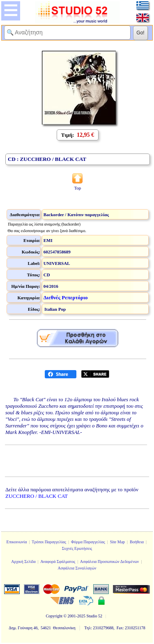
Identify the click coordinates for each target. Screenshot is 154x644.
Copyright (54, 616)
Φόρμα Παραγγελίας (88, 542)
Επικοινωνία (17, 542)
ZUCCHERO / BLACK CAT (37, 496)
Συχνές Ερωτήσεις (77, 548)
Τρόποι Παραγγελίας (49, 542)
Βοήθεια (137, 542)
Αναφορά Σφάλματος (58, 562)
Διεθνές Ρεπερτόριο (66, 297)
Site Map (117, 542)
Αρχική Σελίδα (23, 562)
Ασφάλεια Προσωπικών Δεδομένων (110, 562)
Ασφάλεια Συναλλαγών (77, 568)
